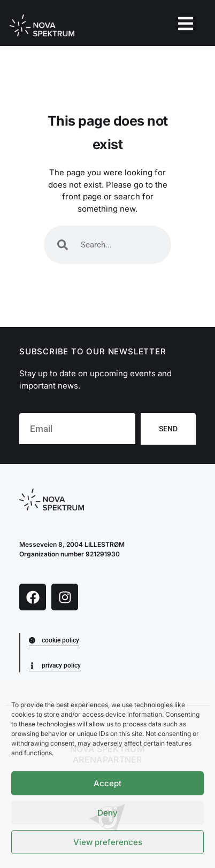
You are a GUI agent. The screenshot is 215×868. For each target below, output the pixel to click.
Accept (107, 783)
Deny (107, 813)
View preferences (108, 842)
